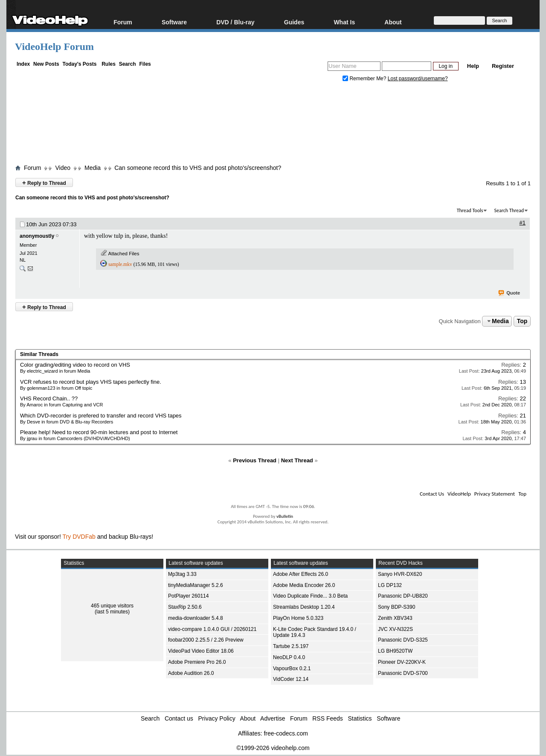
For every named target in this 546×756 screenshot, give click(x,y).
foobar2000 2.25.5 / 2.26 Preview (206, 640)
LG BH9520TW (395, 651)
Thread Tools (470, 210)
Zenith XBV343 (395, 618)
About (393, 22)
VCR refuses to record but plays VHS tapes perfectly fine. (91, 382)
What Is (344, 22)
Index (23, 64)
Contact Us (432, 494)
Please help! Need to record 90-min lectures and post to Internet (99, 432)
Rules (109, 64)
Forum (123, 22)
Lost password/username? (418, 79)
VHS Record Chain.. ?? (49, 398)
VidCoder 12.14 (291, 679)
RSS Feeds (328, 718)
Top (522, 321)
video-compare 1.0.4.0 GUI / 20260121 (212, 629)
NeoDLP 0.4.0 (289, 657)
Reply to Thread (44, 182)
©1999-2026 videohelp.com (273, 748)
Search (128, 64)
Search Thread (509, 210)
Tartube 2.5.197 (291, 646)
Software (174, 22)
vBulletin (285, 516)
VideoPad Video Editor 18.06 (201, 651)
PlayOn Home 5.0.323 (298, 618)
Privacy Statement (495, 494)
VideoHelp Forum (54, 47)
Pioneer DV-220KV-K (402, 662)
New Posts (46, 64)
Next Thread (297, 460)
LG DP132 (390, 585)
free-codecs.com (286, 733)
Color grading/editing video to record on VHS (75, 365)
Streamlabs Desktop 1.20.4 (304, 607)
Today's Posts (79, 64)
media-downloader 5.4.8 (196, 618)
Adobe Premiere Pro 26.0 (197, 662)
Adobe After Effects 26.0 (301, 574)
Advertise (273, 718)
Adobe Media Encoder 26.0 (304, 585)
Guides (294, 22)
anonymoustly (37, 236)
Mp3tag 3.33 (182, 574)
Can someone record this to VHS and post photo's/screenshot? (198, 168)
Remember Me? (365, 79)
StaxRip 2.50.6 (185, 607)
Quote (510, 293)
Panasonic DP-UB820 (403, 596)
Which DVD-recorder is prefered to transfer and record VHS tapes (101, 416)
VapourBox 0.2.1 (292, 668)
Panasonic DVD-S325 (403, 640)
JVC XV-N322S (395, 629)
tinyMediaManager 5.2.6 (196, 585)
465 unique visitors (112, 606)
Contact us (179, 718)
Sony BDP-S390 (396, 607)
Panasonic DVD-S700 (403, 673)
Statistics (360, 718)
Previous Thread (255, 460)
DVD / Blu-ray (235, 22)
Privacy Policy (217, 718)
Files (145, 64)
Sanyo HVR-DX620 (400, 574)
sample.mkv (120, 264)
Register (503, 66)
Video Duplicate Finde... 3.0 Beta (310, 596)
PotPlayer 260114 (188, 596)
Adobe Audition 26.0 (191, 673)
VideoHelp (459, 494)
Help (473, 66)
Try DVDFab (79, 537)
